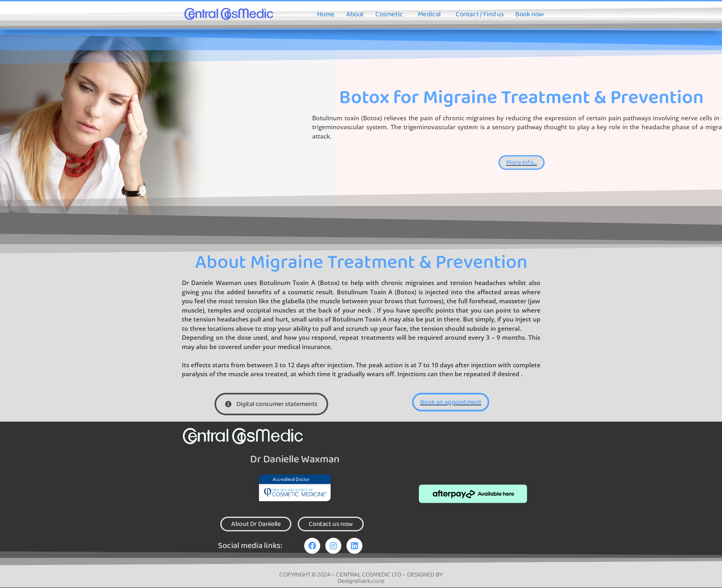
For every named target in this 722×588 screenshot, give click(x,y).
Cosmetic (389, 14)
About (355, 14)
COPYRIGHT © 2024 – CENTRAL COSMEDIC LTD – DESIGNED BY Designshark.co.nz (361, 578)
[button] (391, 15)
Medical (429, 14)
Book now (529, 14)
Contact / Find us (480, 14)
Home (326, 14)
